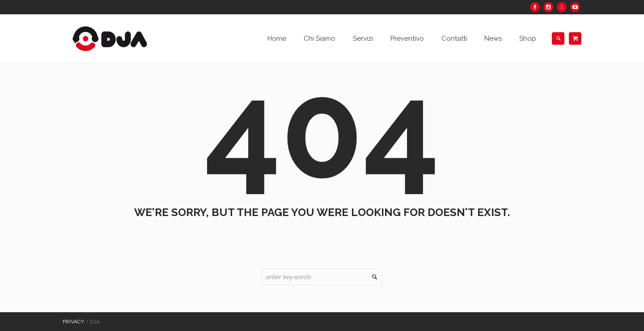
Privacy (73, 322)
